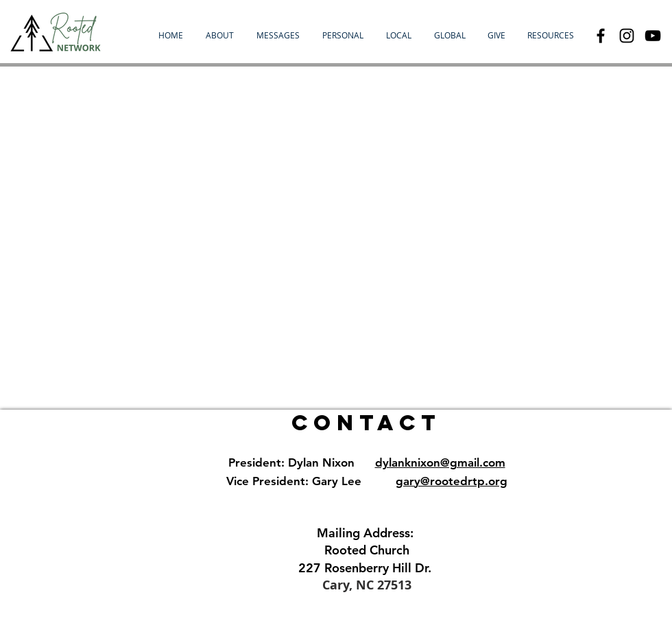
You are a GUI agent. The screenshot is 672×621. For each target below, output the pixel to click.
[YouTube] (653, 36)
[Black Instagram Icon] (627, 36)
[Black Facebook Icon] (601, 36)
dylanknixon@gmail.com (440, 462)
